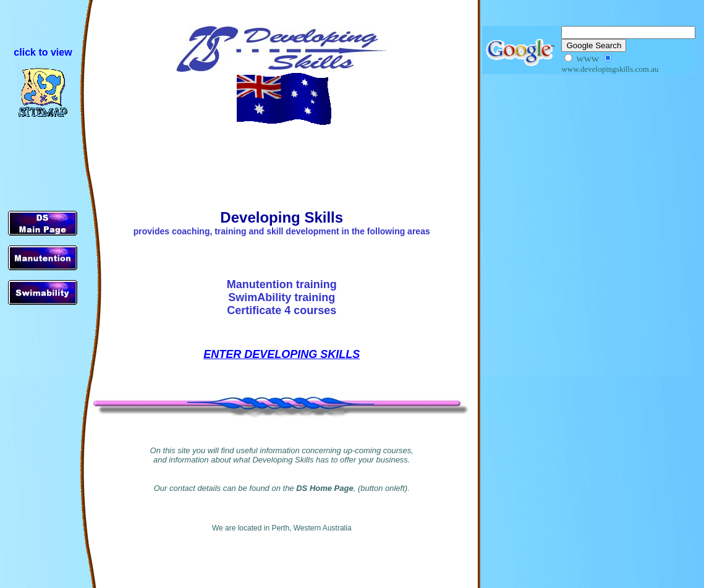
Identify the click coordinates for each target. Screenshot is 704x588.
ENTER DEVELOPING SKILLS (282, 354)
